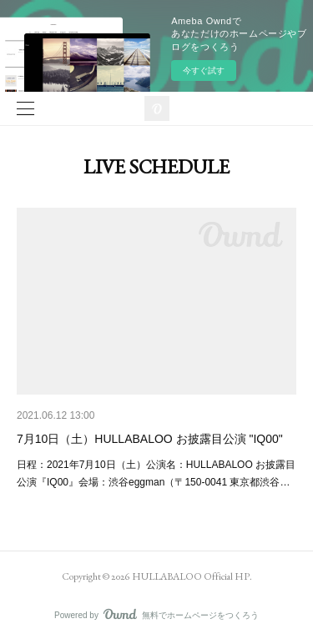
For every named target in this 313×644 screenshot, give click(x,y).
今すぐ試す (204, 70)
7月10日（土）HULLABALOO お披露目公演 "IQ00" (150, 439)
